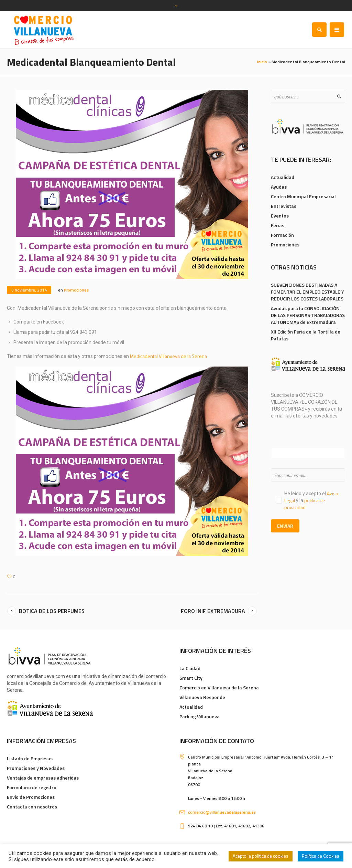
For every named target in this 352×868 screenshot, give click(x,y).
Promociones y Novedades (36, 768)
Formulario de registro (32, 787)
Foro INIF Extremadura (213, 611)
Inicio (262, 62)
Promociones (76, 290)
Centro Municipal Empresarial (303, 196)
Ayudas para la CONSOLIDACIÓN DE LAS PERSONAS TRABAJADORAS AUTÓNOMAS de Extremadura (308, 315)
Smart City (191, 678)
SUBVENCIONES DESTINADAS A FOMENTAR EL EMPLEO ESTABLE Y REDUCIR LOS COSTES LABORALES (307, 292)
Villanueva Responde (202, 697)
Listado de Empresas (30, 758)
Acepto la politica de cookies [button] (261, 856)
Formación (282, 235)
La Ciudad (190, 668)
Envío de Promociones (31, 797)
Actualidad (283, 177)
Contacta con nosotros (32, 807)
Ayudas (279, 187)
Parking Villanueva (200, 716)
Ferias (278, 225)
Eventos (280, 216)
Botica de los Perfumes (52, 611)
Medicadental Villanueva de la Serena (169, 356)
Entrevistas (284, 206)
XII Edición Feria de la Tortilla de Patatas (306, 335)
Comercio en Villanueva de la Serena (219, 687)
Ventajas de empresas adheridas (43, 778)
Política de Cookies (321, 856)
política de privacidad (305, 504)
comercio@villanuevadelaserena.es (222, 812)
